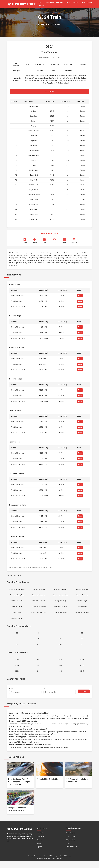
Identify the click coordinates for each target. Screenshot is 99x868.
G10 (17, 650)
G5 (82, 637)
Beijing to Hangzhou (39, 597)
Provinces (60, 3)
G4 (60, 637)
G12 (60, 650)
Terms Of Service (65, 863)
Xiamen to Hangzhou (17, 597)
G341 (39, 677)
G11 (39, 650)
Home (9, 576)
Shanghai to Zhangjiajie (82, 615)
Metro (83, 3)
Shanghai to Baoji (60, 603)
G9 (82, 643)
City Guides (40, 840)
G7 (39, 643)
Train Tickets (71, 843)
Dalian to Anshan (17, 609)
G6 (17, 643)
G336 (60, 671)
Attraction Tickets (72, 853)
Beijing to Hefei (17, 615)
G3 (39, 637)
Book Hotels (71, 840)
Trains (68, 3)
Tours (68, 850)
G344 (82, 677)
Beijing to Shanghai (39, 590)
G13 (82, 650)
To (60, 697)
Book (80, 296)
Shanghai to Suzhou (60, 609)
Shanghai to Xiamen (17, 603)
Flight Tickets (71, 846)
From (25, 697)
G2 (17, 637)
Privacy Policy (42, 863)
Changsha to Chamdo (39, 609)
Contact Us (32, 863)
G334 (39, 671)
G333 (17, 671)
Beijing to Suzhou (17, 622)
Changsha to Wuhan (39, 603)
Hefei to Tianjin (82, 603)
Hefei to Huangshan (60, 615)
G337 (82, 671)
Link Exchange (53, 863)
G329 (39, 665)
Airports (76, 3)
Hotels (90, 3)
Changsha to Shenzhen (39, 615)
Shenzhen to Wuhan (82, 597)
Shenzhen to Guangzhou (17, 590)
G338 (17, 677)
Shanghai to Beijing (60, 590)
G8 (60, 643)
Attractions (50, 3)
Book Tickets (49, 92)
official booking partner (44, 730)
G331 (82, 665)
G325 (17, 665)
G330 (60, 665)
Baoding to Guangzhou (60, 597)
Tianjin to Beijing (82, 609)
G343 (60, 677)
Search (84, 698)
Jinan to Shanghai (82, 590)
